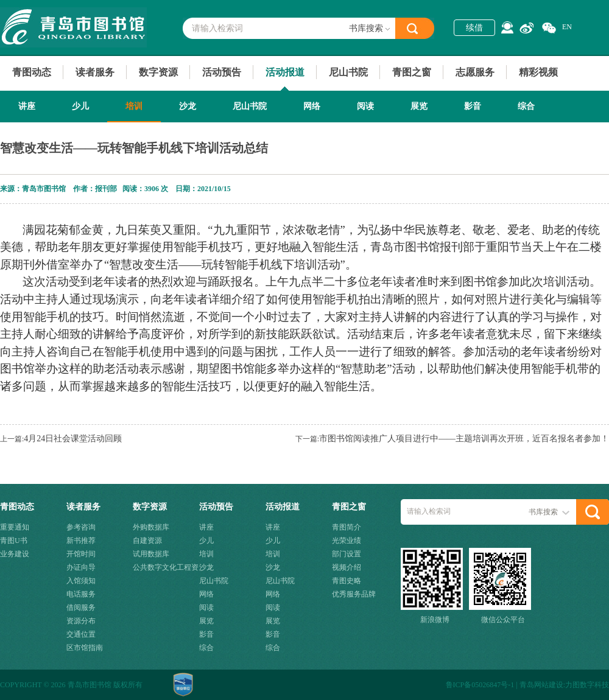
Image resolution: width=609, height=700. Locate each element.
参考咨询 (81, 527)
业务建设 (15, 554)
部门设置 (347, 554)
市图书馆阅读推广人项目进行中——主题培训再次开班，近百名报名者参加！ (464, 439)
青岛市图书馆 (73, 27)
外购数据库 (151, 527)
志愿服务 (475, 72)
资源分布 (81, 621)
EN (567, 27)
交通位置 (81, 634)
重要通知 (15, 527)
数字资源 (158, 72)
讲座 (27, 106)
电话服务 (81, 594)
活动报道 (285, 72)
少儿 (80, 106)
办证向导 (81, 567)
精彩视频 (538, 72)
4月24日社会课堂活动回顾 (73, 439)
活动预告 (222, 72)
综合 (526, 106)
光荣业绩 (347, 541)
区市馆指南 (85, 648)
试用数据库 (151, 554)
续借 (474, 28)
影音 (473, 106)
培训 (134, 106)
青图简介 (347, 527)
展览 (419, 106)
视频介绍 (347, 567)
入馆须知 (81, 581)
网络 (312, 106)
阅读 (365, 106)
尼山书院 (348, 72)
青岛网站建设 (541, 685)
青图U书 (14, 541)
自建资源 (147, 541)
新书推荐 (81, 541)
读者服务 (95, 72)
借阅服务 (81, 607)
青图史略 (347, 581)
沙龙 (188, 106)
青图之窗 (412, 72)
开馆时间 (81, 554)
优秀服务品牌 (354, 594)
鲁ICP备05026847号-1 (480, 685)
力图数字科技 (587, 685)
